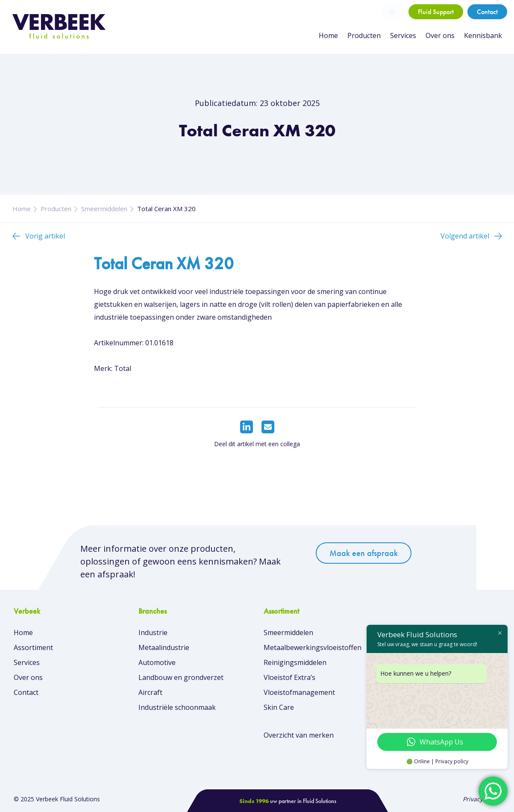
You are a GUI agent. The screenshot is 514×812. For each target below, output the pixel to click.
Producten (364, 35)
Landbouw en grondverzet (181, 677)
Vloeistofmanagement (299, 692)
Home (328, 35)
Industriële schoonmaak (177, 707)
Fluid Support (436, 12)
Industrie (153, 633)
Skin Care (279, 707)
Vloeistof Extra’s (289, 677)
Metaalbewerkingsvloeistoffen (313, 647)
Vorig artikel (45, 236)
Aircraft (150, 692)
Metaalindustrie (164, 647)
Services (403, 35)
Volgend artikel (465, 236)
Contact (487, 12)
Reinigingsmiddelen (295, 662)
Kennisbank (483, 35)
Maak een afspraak (364, 553)
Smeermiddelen (104, 209)
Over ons (440, 35)
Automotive (157, 662)
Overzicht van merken (299, 735)
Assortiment (33, 647)
